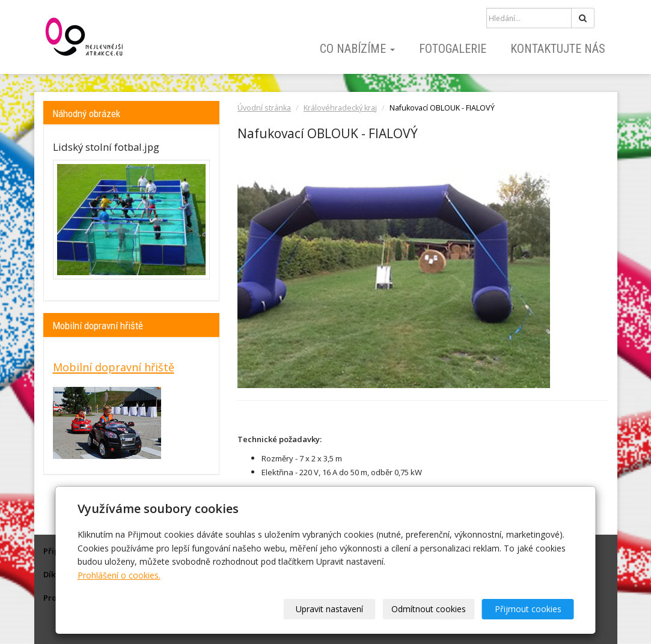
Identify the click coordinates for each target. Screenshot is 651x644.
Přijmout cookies (528, 609)
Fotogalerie (453, 49)
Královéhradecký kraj (340, 108)
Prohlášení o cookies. (119, 575)
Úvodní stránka (264, 108)
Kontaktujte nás (558, 49)
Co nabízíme (357, 49)
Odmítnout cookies (429, 609)
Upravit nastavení (329, 609)
